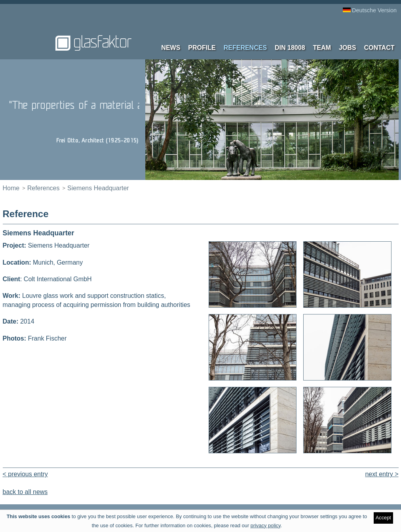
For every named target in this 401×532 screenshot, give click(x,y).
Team (322, 48)
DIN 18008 (290, 48)
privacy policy (266, 525)
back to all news (25, 492)
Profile (202, 48)
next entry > (382, 474)
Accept (383, 518)
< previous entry (25, 474)
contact (379, 48)
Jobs (348, 48)
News (171, 48)
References (245, 48)
